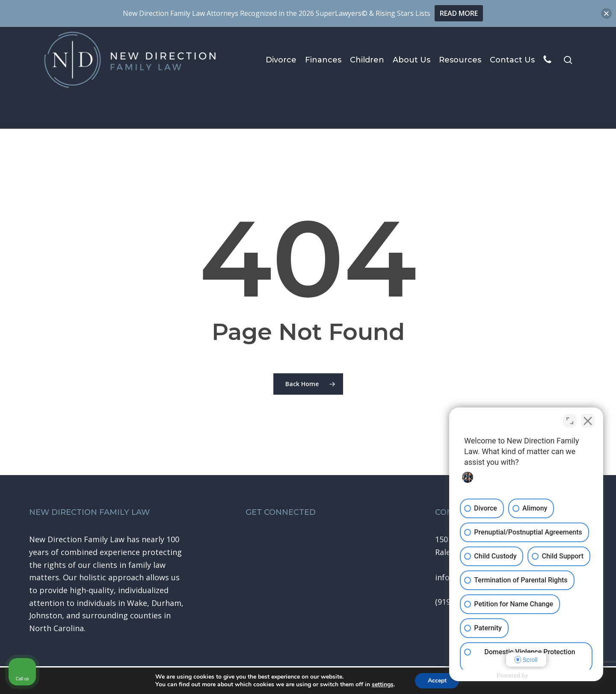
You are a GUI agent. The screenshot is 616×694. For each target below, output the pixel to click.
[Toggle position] (570, 421)
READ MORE (459, 13)
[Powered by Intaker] (543, 676)
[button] (606, 13)
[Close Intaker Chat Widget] (588, 421)
